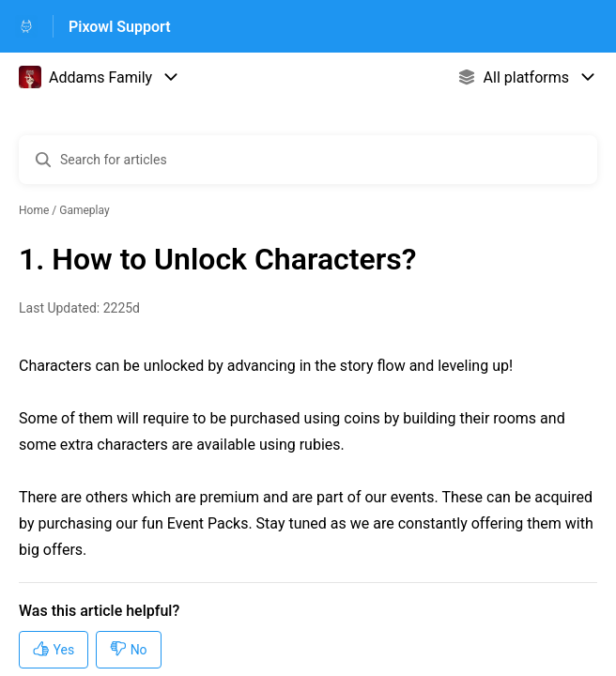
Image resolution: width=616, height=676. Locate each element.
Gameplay (84, 210)
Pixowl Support (120, 27)
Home (34, 210)
